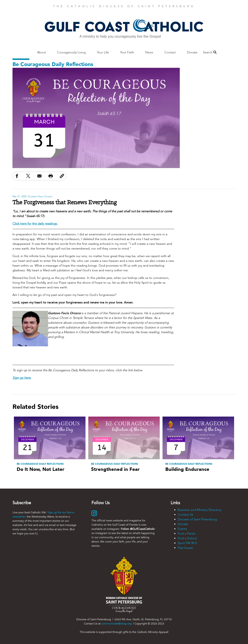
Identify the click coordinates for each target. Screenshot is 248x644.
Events (182, 529)
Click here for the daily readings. (35, 224)
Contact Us (185, 515)
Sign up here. (22, 378)
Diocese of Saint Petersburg (197, 519)
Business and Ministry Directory (200, 510)
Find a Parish (187, 534)
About (42, 52)
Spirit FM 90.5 (187, 543)
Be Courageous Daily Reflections (53, 64)
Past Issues (185, 548)
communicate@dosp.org (116, 624)
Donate (192, 52)
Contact (170, 52)
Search (210, 52)
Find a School (187, 538)
